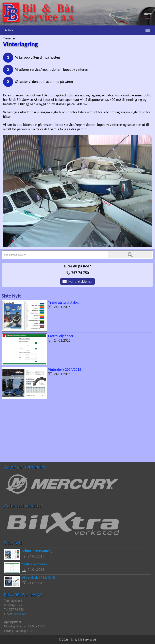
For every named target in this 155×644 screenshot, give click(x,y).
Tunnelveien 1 (13, 601)
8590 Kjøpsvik (13, 605)
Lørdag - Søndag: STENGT (21, 631)
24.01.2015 (62, 307)
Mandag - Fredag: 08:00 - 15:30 (25, 626)
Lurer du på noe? (77, 266)
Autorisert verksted (23, 506)
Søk (130, 255)
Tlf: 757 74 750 (14, 610)
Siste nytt (13, 543)
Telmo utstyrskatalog (63, 302)
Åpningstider (13, 622)
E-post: (9, 614)
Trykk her (20, 614)
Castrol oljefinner (61, 336)
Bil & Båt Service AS (23, 595)
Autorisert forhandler (25, 467)
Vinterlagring (20, 44)
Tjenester (9, 38)
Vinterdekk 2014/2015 (65, 370)
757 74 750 (80, 273)
